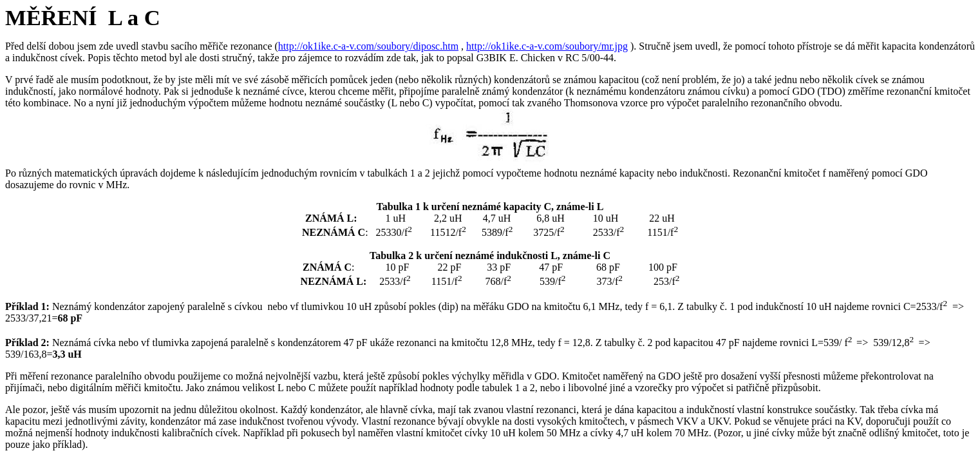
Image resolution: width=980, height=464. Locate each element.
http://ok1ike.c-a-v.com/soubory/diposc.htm (368, 46)
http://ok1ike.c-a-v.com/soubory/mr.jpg (547, 46)
